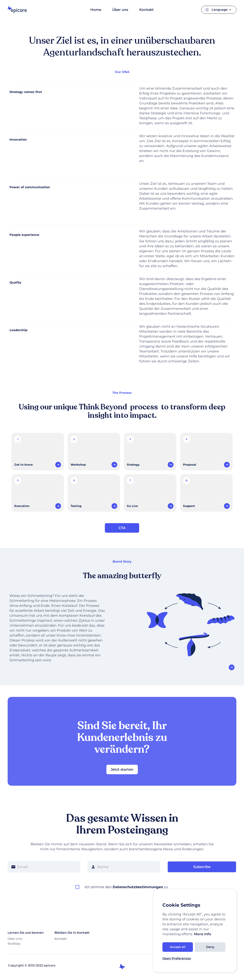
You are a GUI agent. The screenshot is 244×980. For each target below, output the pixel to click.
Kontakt (146, 10)
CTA (122, 528)
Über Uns (15, 939)
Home (96, 10)
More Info (202, 934)
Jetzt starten (122, 769)
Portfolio (14, 944)
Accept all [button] (178, 947)
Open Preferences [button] (177, 958)
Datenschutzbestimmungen (138, 887)
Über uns (120, 10)
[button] (222, 10)
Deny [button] (210, 947)
